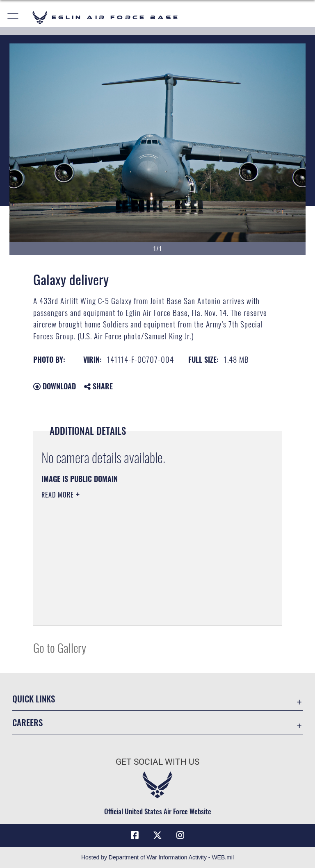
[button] (13, 17)
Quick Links (34, 699)
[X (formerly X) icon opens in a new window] (157, 835)
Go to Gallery (60, 647)
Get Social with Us (157, 762)
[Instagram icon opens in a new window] (180, 835)
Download (55, 386)
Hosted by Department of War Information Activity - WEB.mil (157, 857)
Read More (59, 495)
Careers (27, 722)
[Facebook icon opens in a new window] (135, 835)
